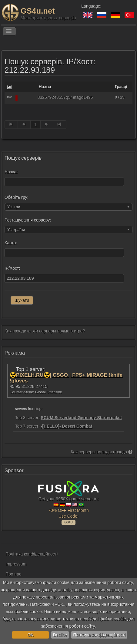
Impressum (16, 564)
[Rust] (27, 98)
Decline (60, 635)
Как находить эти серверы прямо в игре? (45, 331)
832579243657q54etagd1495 (65, 97)
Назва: (11, 172)
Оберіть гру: (17, 197)
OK (30, 635)
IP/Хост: (12, 268)
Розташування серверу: (28, 220)
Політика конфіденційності (99, 635)
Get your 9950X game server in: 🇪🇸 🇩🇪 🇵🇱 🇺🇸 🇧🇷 (68, 502)
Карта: (11, 243)
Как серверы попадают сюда (102, 452)
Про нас (13, 574)
